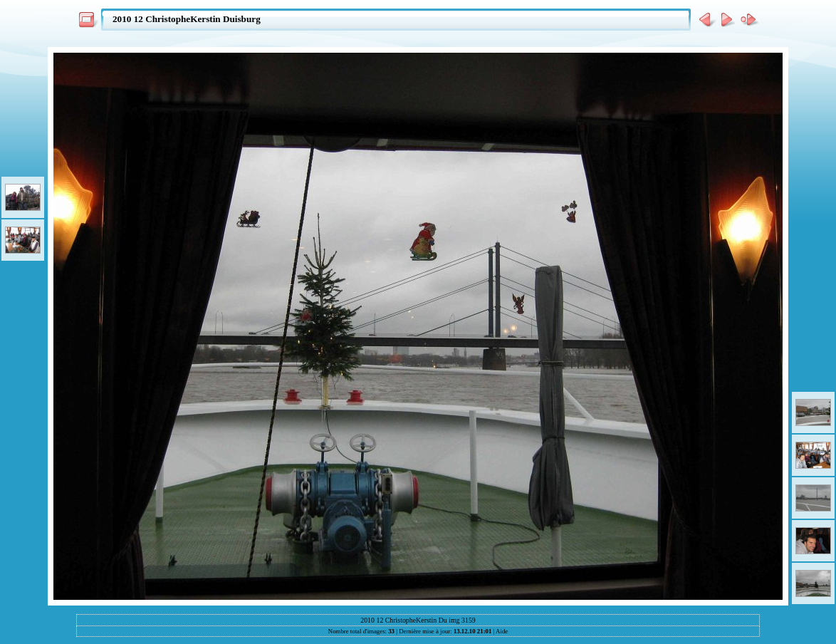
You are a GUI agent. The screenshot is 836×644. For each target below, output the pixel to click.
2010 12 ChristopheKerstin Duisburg (187, 19)
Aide (502, 631)
